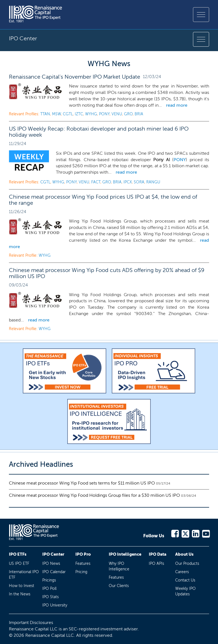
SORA (139, 182)
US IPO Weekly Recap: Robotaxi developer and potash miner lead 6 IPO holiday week (99, 132)
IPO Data (158, 554)
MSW (56, 114)
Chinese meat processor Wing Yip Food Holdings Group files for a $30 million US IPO (94, 495)
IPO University (55, 605)
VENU (117, 114)
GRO (128, 114)
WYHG (91, 114)
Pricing (81, 572)
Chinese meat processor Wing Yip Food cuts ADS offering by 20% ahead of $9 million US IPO (107, 273)
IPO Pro (83, 554)
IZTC (79, 114)
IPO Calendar (54, 572)
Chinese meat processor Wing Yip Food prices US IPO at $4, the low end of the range (103, 200)
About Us (184, 554)
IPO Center (53, 554)
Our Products (187, 564)
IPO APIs (156, 564)
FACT (96, 182)
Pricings (49, 580)
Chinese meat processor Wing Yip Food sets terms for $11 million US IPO (82, 483)
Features (83, 564)
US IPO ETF (19, 564)
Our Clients (119, 586)
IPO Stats (50, 597)
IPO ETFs (18, 554)
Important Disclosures (31, 622)
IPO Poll (49, 589)
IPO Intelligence (125, 554)
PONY (104, 114)
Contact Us (185, 580)
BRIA (139, 114)
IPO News (51, 564)
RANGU (153, 182)
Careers (182, 572)
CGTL (68, 114)
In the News (20, 594)
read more (177, 105)
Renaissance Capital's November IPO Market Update (75, 77)
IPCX (128, 182)
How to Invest (22, 586)
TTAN (45, 114)
